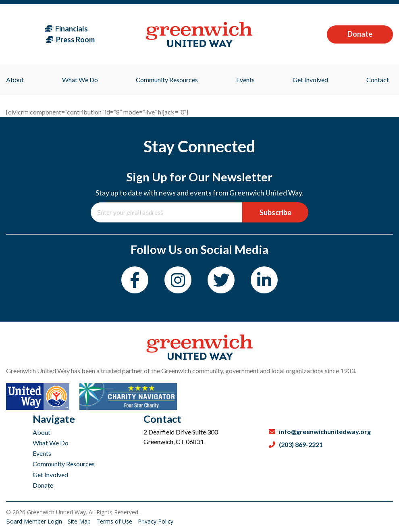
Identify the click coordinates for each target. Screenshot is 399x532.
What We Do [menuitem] (80, 80)
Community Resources (64, 464)
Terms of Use (115, 521)
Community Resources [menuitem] (167, 80)
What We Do (51, 443)
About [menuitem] (15, 80)
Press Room (70, 39)
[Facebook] (135, 280)
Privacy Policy (156, 521)
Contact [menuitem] (378, 80)
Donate (360, 34)
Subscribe (275, 212)
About (42, 432)
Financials (66, 29)
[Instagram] (178, 280)
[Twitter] (221, 280)
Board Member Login (35, 521)
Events (42, 453)
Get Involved (50, 475)
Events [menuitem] (245, 80)
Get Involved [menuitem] (310, 80)
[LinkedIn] (264, 280)
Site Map (80, 521)
